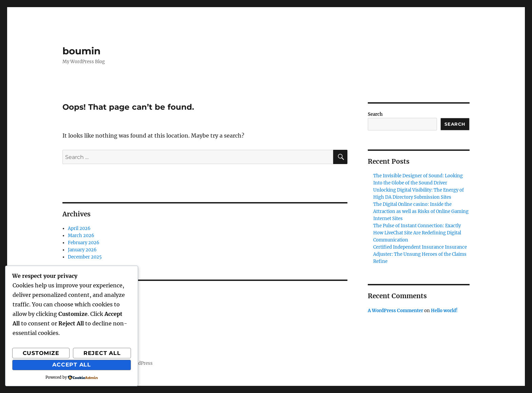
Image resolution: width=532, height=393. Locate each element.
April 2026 (79, 228)
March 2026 (81, 236)
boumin (81, 51)
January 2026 (82, 250)
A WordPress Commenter (395, 311)
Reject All (102, 353)
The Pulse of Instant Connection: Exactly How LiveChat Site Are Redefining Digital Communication (417, 233)
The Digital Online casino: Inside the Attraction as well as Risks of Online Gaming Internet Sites (421, 211)
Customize (41, 353)
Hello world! (444, 311)
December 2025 (85, 257)
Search (375, 114)
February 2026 (84, 243)
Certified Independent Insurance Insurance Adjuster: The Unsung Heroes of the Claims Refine (420, 254)
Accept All (72, 365)
